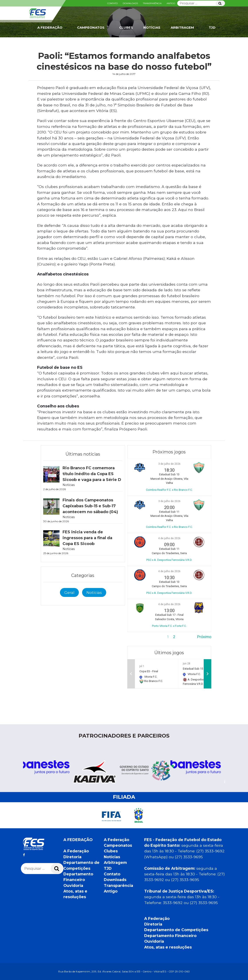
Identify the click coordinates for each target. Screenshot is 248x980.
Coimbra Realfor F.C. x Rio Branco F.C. (169, 490)
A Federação (53, 28)
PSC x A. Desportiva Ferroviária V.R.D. (169, 560)
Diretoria (72, 857)
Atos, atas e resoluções (168, 947)
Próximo (204, 637)
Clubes (126, 27)
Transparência (152, 3)
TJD (215, 28)
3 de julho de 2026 (169, 464)
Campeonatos (93, 28)
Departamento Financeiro (170, 936)
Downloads (130, 3)
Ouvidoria (73, 885)
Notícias (152, 27)
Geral (69, 592)
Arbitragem (185, 28)
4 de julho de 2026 (169, 538)
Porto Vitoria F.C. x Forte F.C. (169, 626)
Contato (112, 3)
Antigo (171, 3)
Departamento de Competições (176, 930)
